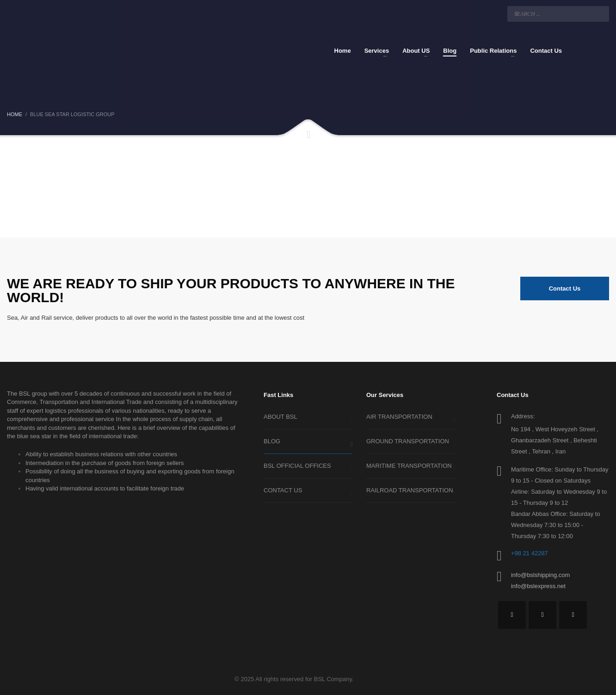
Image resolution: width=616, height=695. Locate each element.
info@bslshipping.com (540, 575)
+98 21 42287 (530, 553)
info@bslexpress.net (538, 586)
